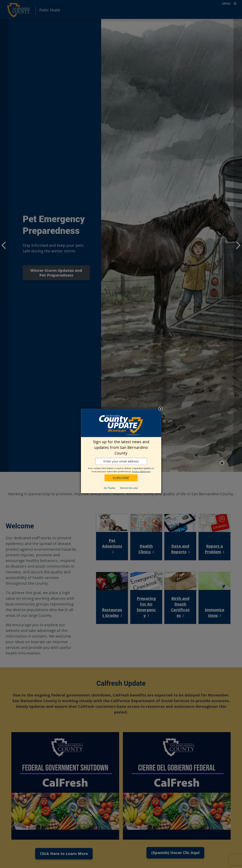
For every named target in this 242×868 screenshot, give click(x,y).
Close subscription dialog (161, 409)
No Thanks (109, 488)
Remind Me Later (129, 488)
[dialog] (121, 451)
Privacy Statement (141, 471)
